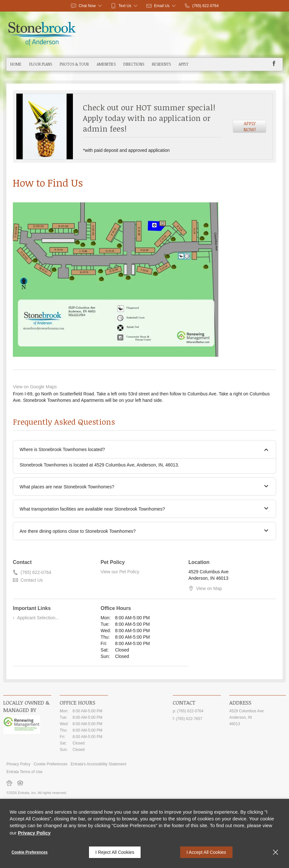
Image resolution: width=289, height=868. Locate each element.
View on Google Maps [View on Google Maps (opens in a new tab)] (35, 387)
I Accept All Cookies (206, 852)
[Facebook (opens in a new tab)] (274, 63)
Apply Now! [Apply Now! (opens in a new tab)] (250, 126)
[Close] (276, 852)
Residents (161, 64)
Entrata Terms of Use (25, 772)
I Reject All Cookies (115, 852)
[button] (87, 6)
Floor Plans (41, 64)
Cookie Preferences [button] (51, 764)
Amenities (106, 64)
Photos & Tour (74, 64)
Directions (134, 64)
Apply (184, 64)
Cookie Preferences (30, 852)
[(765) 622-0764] (201, 6)
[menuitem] (16, 64)
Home (16, 64)
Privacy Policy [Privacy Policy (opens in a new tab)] (18, 764)
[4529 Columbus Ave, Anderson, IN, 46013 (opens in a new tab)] (258, 717)
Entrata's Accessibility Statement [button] (98, 764)
